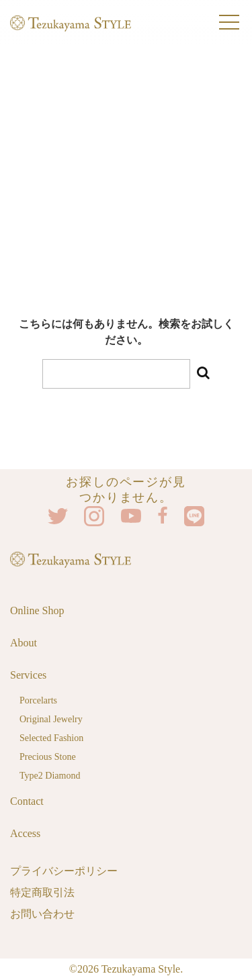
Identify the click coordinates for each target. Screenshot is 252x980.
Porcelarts (38, 700)
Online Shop (37, 610)
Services (28, 675)
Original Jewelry (51, 719)
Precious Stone (48, 757)
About (24, 643)
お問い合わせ (42, 914)
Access (25, 833)
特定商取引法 (42, 892)
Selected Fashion (51, 738)
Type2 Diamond (50, 776)
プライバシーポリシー (64, 871)
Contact (27, 801)
